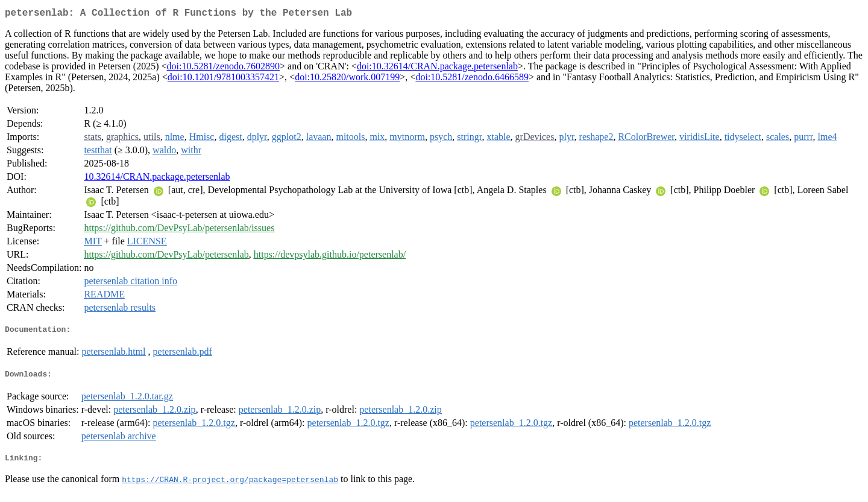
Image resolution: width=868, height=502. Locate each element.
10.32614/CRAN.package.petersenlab (157, 179)
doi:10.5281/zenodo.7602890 (224, 68)
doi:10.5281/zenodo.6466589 (472, 79)
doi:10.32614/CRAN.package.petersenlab (437, 68)
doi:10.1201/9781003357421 (223, 79)
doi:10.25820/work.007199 (347, 79)
